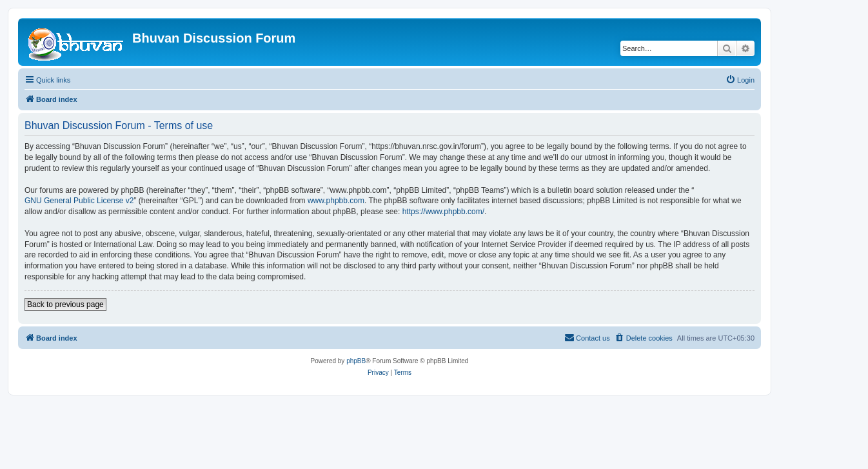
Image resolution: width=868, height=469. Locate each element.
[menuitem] (740, 80)
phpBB (356, 361)
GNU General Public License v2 (79, 201)
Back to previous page (65, 304)
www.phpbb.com (336, 201)
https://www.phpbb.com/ (443, 212)
